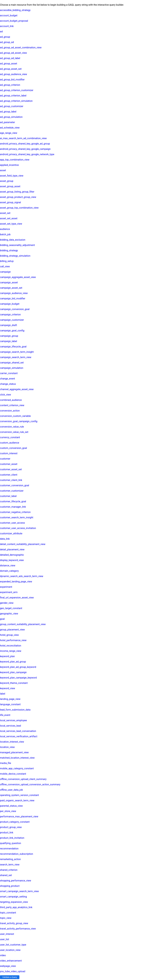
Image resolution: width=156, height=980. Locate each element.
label (3, 694)
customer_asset (9, 464)
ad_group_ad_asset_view (13, 53)
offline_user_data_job (11, 790)
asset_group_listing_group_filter (17, 192)
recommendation (9, 849)
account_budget (9, 15)
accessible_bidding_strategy (15, 10)
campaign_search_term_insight (17, 352)
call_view (5, 266)
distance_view (8, 566)
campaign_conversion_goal (15, 309)
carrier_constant (9, 373)
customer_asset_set (11, 469)
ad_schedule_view (10, 128)
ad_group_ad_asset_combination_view (21, 48)
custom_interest (9, 453)
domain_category (9, 571)
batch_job (5, 234)
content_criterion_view (12, 405)
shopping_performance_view (16, 881)
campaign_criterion (10, 315)
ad (1, 32)
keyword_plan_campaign (13, 672)
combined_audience (11, 400)
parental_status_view (11, 806)
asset (3, 170)
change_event (7, 379)
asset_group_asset (10, 186)
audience (5, 229)
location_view (7, 747)
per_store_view (8, 811)
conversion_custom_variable (15, 416)
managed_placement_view (14, 752)
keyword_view (8, 688)
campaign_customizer (12, 320)
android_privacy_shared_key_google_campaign (25, 149)
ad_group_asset (9, 64)
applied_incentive (9, 165)
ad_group (5, 37)
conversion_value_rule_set (14, 432)
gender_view (7, 603)
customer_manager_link (13, 507)
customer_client (9, 475)
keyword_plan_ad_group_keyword (18, 667)
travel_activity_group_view (14, 923)
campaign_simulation (12, 368)
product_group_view (11, 827)
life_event (5, 715)
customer (5, 459)
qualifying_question (11, 843)
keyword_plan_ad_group (13, 662)
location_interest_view (12, 742)
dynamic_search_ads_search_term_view (22, 576)
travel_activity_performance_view (18, 929)
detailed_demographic (12, 555)
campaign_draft (8, 325)
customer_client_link (11, 480)
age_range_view (9, 133)
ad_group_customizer (12, 106)
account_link (7, 26)
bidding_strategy (9, 250)
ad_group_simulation (11, 117)
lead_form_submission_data (15, 710)
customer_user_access (12, 523)
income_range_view (11, 651)
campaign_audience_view (14, 293)
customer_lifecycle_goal (13, 501)
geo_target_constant (11, 608)
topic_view (6, 918)
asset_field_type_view (12, 176)
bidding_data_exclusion (13, 240)
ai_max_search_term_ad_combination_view (23, 138)
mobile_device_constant (13, 774)
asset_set (5, 213)
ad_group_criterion (10, 85)
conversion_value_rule (12, 427)
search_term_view (10, 865)
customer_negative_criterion (15, 512)
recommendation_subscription (17, 854)
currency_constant (10, 437)
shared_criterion (9, 870)
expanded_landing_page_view (16, 582)
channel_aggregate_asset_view (17, 389)
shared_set (6, 875)
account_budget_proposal (14, 21)
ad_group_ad (7, 42)
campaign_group (9, 336)
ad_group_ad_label (10, 58)
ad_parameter (7, 122)
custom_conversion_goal (13, 448)
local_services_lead (11, 726)
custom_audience (10, 443)
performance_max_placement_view (19, 817)
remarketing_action (10, 859)
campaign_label (9, 341)
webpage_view (8, 966)
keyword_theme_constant (14, 683)
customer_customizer (12, 491)
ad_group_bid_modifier (12, 80)
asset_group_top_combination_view (19, 208)
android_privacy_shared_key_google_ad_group (25, 144)
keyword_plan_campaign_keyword (18, 678)
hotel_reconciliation (11, 646)
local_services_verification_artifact (19, 736)
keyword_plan (7, 656)
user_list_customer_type (13, 945)
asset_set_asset (9, 218)
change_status (8, 384)
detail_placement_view (12, 550)
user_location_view (10, 950)
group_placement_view (12, 630)
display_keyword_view (12, 560)
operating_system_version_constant (19, 795)
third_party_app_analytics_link (16, 907)
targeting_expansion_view (14, 902)
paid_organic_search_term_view (17, 800)
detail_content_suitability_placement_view (23, 544)
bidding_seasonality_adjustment (17, 245)
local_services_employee (13, 720)
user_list (4, 939)
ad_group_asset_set (11, 69)
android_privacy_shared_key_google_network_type (27, 154)
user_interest (7, 934)
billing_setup (7, 261)
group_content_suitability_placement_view (23, 624)
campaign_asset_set (11, 288)
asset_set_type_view (11, 224)
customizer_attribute (11, 533)
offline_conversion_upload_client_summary (23, 779)
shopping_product (10, 886)
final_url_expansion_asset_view (17, 598)
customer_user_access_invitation (18, 528)
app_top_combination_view (15, 160)
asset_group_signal (10, 202)
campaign (5, 272)
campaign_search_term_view (16, 357)
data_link (5, 539)
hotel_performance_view (13, 640)
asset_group (7, 181)
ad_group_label (8, 112)
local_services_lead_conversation (18, 731)
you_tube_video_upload (13, 971)
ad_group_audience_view (13, 74)
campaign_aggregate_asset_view (18, 277)
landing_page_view (10, 699)
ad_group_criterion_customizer (17, 90)
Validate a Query (10, 977)
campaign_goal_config (12, 331)
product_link (7, 833)
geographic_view (9, 614)
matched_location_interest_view (17, 758)
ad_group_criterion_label (13, 96)
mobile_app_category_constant (17, 768)
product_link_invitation (12, 838)
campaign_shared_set (12, 363)
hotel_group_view (9, 635)
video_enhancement (11, 961)
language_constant (10, 704)
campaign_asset (9, 282)
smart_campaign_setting (13, 897)
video (3, 955)
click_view (5, 395)
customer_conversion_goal (15, 485)
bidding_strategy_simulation (15, 256)
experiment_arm (9, 592)
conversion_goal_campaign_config (19, 421)
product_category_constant (15, 822)
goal (2, 619)
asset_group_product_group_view (18, 197)
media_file (6, 763)
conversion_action (10, 411)
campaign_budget (10, 304)
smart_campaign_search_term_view (19, 891)
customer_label (8, 496)
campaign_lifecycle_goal (13, 347)
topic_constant (8, 913)
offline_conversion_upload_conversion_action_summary (30, 784)
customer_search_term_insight (17, 517)
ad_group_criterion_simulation (16, 101)
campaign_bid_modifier (13, 299)
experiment (6, 587)
